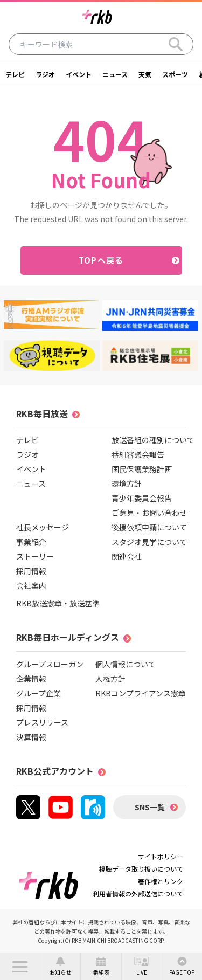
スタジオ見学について (149, 542)
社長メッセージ (43, 527)
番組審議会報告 (138, 454)
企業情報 (31, 679)
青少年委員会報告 (142, 498)
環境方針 (127, 484)
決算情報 (31, 737)
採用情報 (31, 571)
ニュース (115, 74)
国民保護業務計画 (142, 469)
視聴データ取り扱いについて (141, 869)
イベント (79, 74)
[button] (20, 967)
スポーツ (175, 74)
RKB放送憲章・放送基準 (58, 603)
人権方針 (110, 679)
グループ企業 (39, 693)
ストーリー (35, 556)
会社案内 (31, 585)
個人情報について (126, 664)
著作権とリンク (161, 881)
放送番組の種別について (153, 440)
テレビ (15, 74)
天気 (145, 74)
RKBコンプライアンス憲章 (141, 693)
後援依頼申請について (149, 527)
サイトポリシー (161, 856)
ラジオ (45, 74)
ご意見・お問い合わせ (149, 513)
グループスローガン (50, 664)
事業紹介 (31, 542)
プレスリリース (42, 722)
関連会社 (127, 556)
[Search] (176, 44)
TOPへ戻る (101, 260)
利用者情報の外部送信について (138, 893)
